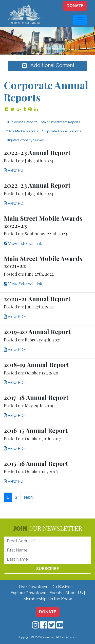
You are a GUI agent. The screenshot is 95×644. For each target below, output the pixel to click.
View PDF (15, 170)
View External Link (23, 244)
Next (28, 497)
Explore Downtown (28, 593)
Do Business (63, 587)
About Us (74, 593)
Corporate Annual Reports (62, 131)
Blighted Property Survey (25, 140)
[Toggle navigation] (80, 20)
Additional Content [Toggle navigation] (48, 66)
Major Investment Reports (61, 122)
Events (56, 593)
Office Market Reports (22, 131)
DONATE (75, 6)
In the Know (61, 599)
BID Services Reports (22, 122)
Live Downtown (34, 587)
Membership (35, 599)
